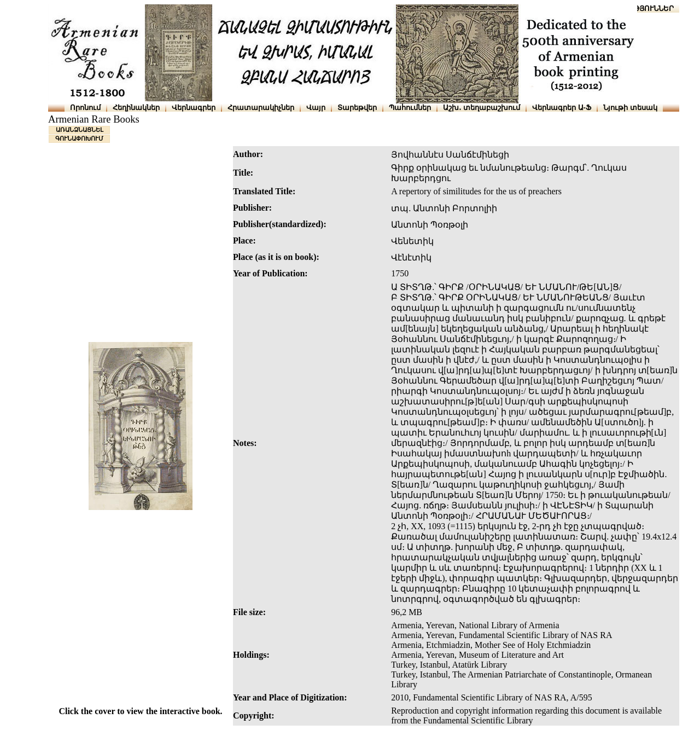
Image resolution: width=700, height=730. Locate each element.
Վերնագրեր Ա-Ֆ (562, 108)
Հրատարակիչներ (261, 108)
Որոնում (85, 108)
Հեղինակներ (136, 108)
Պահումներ (410, 108)
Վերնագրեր (194, 108)
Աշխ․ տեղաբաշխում (482, 108)
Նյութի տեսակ (630, 108)
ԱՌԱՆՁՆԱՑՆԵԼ (80, 130)
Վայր (316, 108)
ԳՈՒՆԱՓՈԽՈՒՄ (79, 138)
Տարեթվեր (357, 108)
